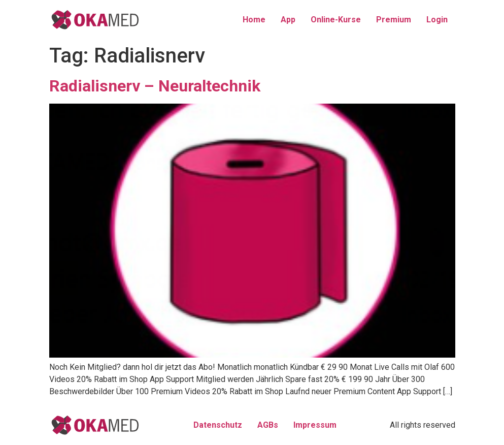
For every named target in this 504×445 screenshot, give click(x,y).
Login (437, 20)
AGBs (268, 425)
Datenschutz (218, 425)
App (288, 20)
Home (254, 20)
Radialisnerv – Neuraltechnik (155, 86)
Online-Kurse (336, 20)
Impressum (315, 425)
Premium (394, 20)
